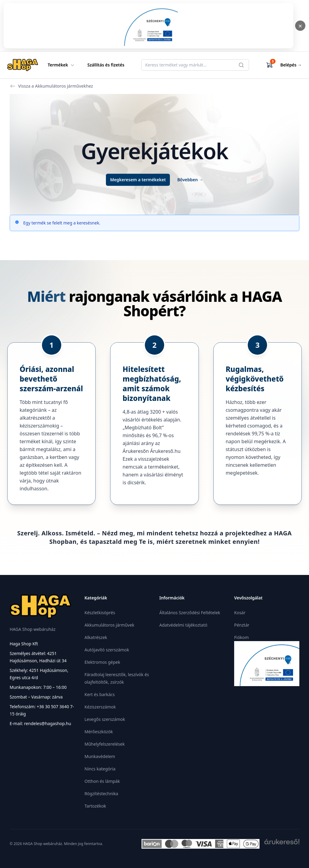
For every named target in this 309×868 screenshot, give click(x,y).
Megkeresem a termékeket (138, 180)
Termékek (62, 65)
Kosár (240, 613)
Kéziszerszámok (100, 707)
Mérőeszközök (99, 732)
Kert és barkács (100, 694)
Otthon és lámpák (102, 781)
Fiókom (241, 637)
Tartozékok (95, 806)
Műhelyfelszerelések (105, 744)
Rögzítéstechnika (101, 794)
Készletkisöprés (100, 613)
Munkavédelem (100, 756)
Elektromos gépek (102, 662)
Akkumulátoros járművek (109, 625)
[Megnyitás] (148, 26)
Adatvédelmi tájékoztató (183, 625)
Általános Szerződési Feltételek (190, 613)
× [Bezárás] (300, 26)
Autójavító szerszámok (107, 650)
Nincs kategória (100, 769)
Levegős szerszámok (105, 719)
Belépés (291, 65)
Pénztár (242, 625)
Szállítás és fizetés (106, 65)
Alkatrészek (96, 637)
